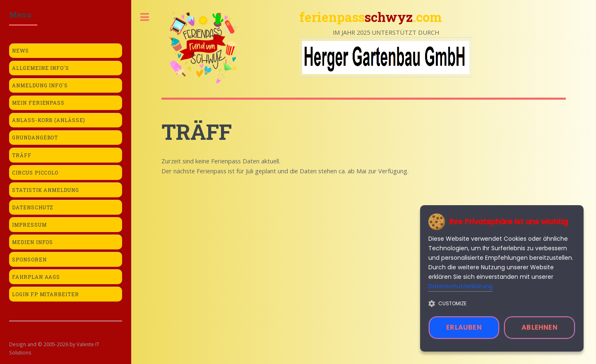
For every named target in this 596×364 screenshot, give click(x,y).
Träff (22, 155)
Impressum (29, 225)
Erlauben (464, 327)
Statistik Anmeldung (46, 190)
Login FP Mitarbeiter (46, 294)
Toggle (145, 17)
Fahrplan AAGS (36, 277)
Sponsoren (29, 260)
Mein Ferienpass (38, 103)
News (20, 51)
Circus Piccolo (35, 173)
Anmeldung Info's (40, 85)
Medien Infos (33, 242)
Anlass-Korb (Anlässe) (49, 120)
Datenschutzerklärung (460, 286)
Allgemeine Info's (41, 68)
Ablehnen (540, 327)
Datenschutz (33, 207)
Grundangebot (35, 138)
